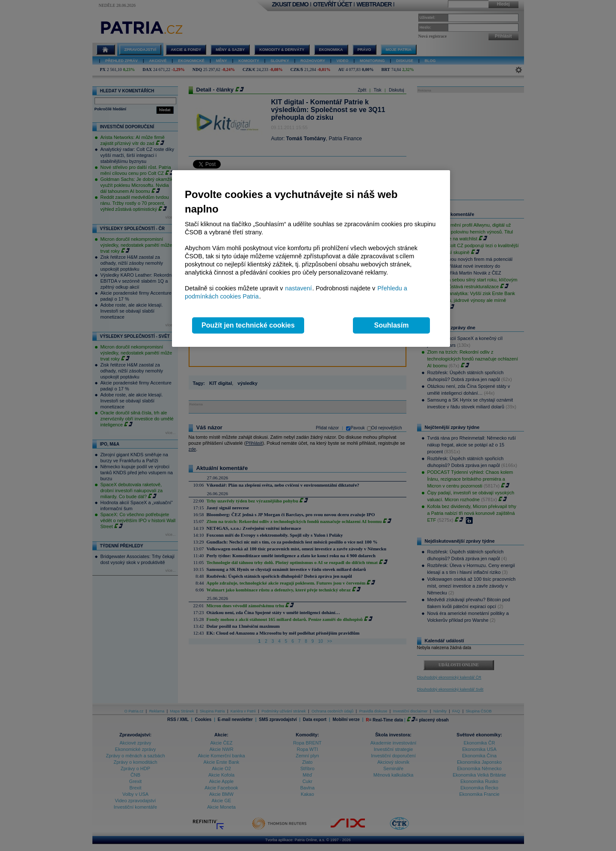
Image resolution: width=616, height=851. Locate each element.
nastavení (299, 288)
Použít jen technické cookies (248, 325)
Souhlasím (392, 325)
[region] (311, 259)
